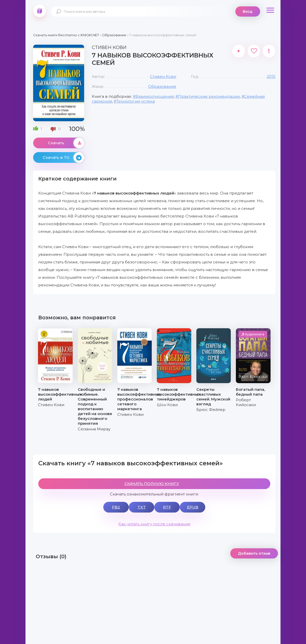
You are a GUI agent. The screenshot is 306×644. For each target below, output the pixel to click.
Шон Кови (167, 405)
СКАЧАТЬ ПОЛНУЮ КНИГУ (152, 484)
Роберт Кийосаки (246, 402)
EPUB (193, 507)
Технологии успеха (136, 101)
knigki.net (40, 11)
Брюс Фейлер (211, 410)
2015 (271, 76)
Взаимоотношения (155, 96)
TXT (142, 507)
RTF (167, 507)
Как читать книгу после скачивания (154, 524)
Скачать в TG (63, 157)
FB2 (116, 507)
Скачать (66, 143)
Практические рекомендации (209, 96)
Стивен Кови (163, 76)
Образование (162, 86)
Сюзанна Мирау (94, 429)
